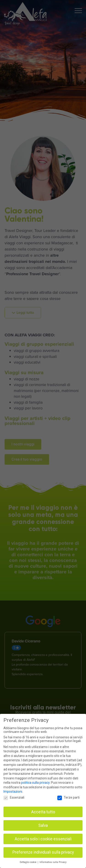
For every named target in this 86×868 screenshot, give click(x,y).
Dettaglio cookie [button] (28, 862)
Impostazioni (13, 792)
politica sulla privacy (35, 783)
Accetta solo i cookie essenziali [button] (43, 839)
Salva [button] (43, 825)
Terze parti (68, 797)
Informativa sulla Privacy (53, 862)
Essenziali (14, 797)
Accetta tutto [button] (43, 812)
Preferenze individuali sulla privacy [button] (43, 852)
